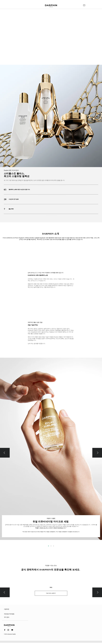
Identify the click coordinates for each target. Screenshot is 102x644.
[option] (51, 450)
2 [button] (51, 546)
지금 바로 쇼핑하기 (51, 593)
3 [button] (54, 546)
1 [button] (48, 546)
